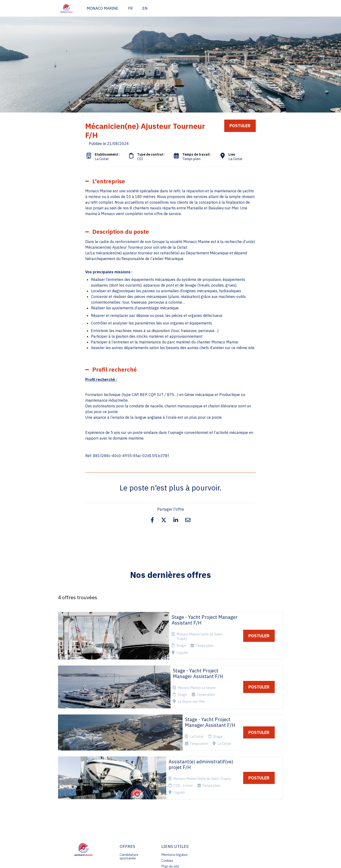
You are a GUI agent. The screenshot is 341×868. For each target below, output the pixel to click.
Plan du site (170, 798)
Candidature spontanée (129, 788)
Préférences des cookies (174, 814)
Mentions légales (174, 786)
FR (130, 8)
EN (145, 8)
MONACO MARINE (103, 8)
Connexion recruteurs (169, 805)
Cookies (167, 792)
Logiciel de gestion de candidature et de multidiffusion (170, 860)
